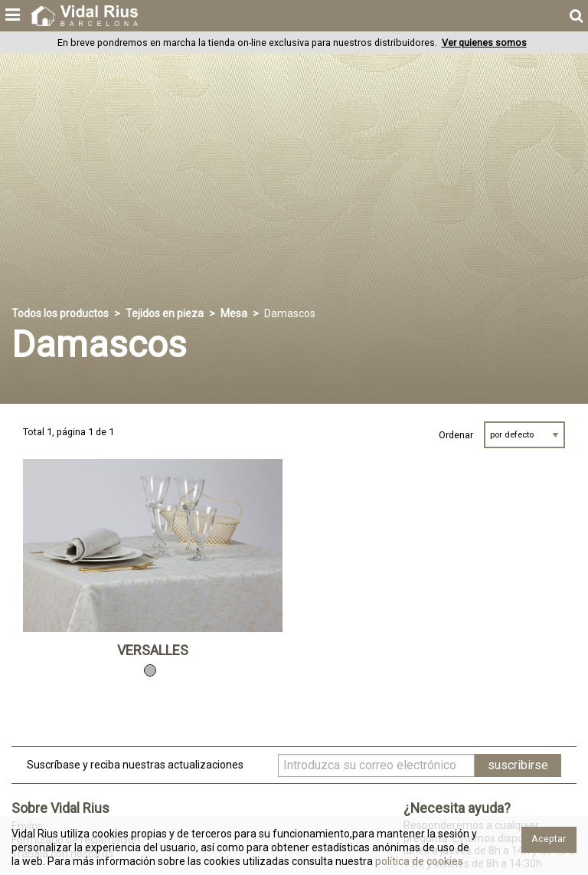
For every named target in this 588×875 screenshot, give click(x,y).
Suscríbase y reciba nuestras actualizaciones (135, 765)
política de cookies (418, 861)
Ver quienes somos (484, 43)
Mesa (234, 313)
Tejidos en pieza (165, 313)
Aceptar (549, 839)
